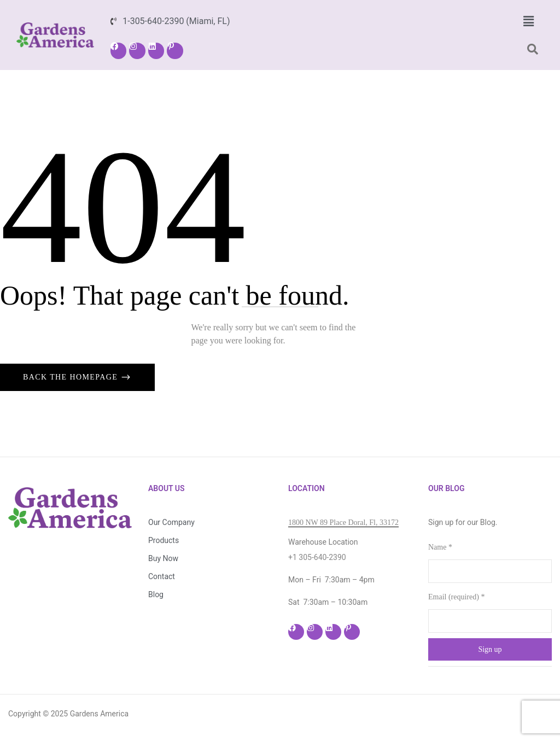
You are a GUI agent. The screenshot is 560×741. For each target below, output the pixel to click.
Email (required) (456, 597)
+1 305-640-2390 (317, 557)
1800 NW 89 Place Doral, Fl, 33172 (343, 523)
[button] (528, 21)
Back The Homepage (72, 377)
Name (440, 547)
